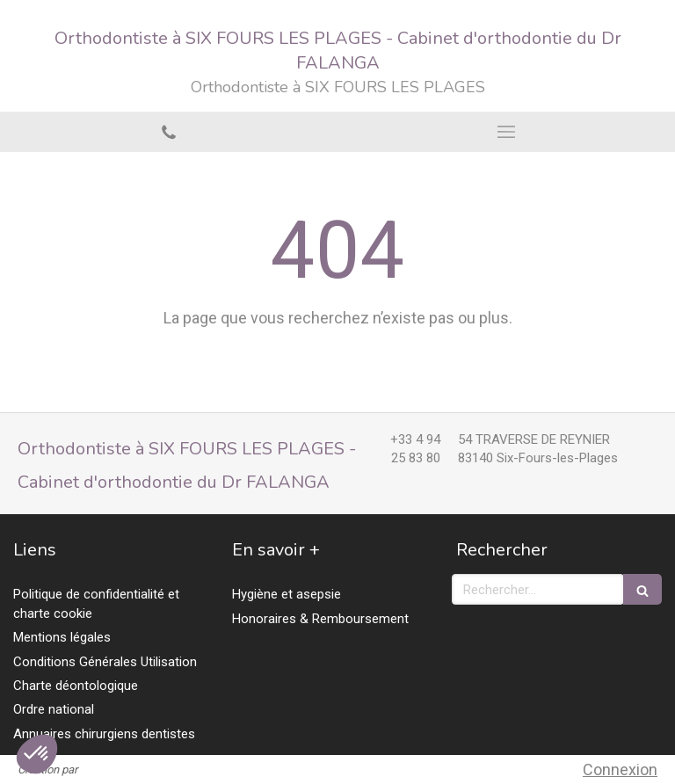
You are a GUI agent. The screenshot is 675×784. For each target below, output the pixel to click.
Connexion (620, 769)
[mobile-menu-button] (506, 132)
